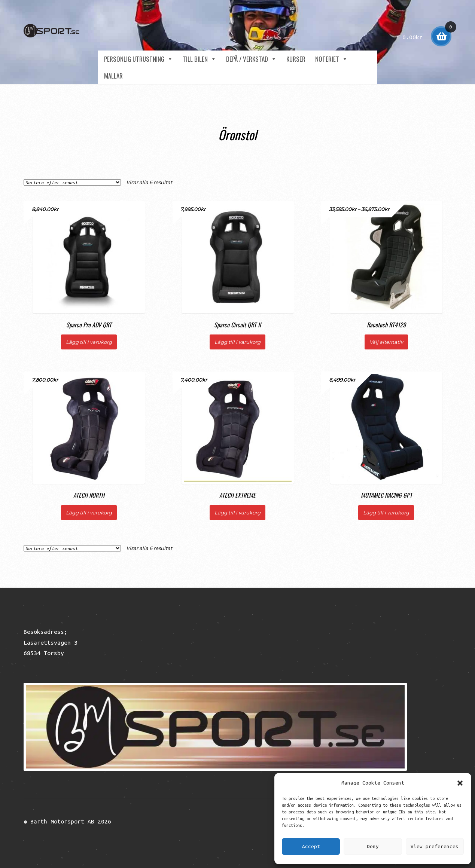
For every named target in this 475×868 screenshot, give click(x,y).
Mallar (113, 76)
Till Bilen (200, 59)
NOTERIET (331, 59)
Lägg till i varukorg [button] (89, 342)
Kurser (296, 59)
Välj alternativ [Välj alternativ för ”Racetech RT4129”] (386, 342)
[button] (460, 783)
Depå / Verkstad (251, 59)
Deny (373, 846)
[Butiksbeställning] (72, 182)
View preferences (435, 846)
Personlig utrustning (138, 59)
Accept (311, 846)
